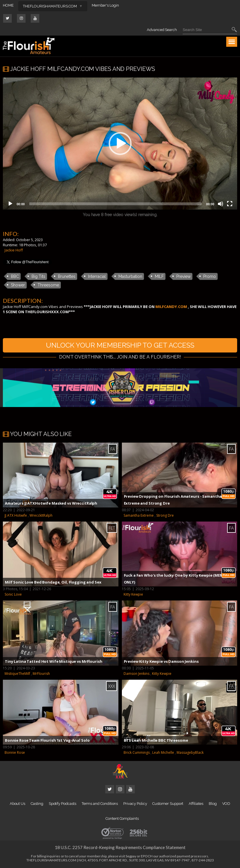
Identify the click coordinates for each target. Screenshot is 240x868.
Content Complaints (122, 818)
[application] (120, 144)
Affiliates (196, 804)
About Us (17, 804)
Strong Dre (165, 515)
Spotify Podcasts (63, 804)
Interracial (97, 276)
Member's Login (105, 5)
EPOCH (147, 856)
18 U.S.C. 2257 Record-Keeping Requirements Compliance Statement (120, 847)
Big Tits (38, 276)
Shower (18, 285)
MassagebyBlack (190, 752)
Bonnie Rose (15, 752)
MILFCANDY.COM (171, 307)
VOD (226, 804)
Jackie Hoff (14, 250)
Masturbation (130, 276)
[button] (120, 144)
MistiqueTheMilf (17, 674)
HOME (8, 5)
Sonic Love (13, 594)
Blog (213, 804)
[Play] (10, 204)
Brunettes (67, 276)
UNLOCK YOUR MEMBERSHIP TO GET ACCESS (120, 345)
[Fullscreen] (230, 204)
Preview (184, 276)
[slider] (115, 204)
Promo (210, 276)
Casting (37, 804)
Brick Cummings (137, 752)
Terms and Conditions (100, 804)
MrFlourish (41, 674)
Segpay (131, 856)
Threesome (48, 285)
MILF (159, 276)
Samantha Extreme (139, 515)
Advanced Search (162, 30)
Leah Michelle (163, 752)
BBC (15, 276)
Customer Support (168, 804)
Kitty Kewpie (133, 594)
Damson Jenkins (136, 674)
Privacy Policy (135, 804)
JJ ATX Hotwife (16, 515)
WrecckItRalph (41, 515)
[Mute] (221, 204)
